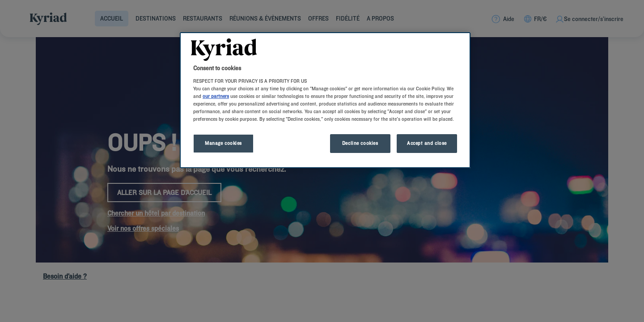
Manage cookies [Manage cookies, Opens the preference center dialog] (223, 143)
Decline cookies (360, 143)
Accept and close (427, 143)
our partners (216, 96)
